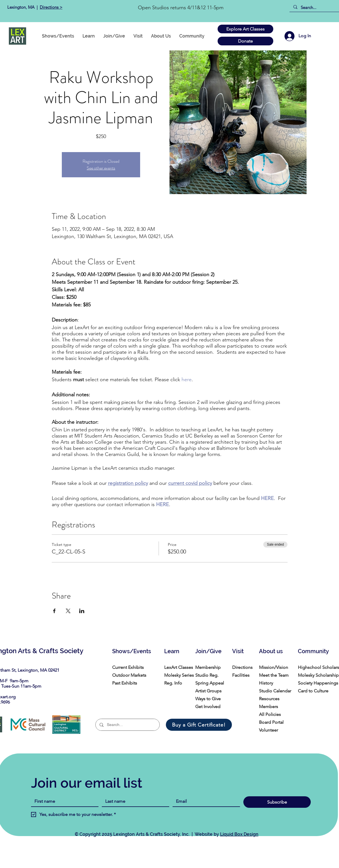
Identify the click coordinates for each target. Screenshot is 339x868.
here (187, 380)
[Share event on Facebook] (54, 611)
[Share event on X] (68, 611)
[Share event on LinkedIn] (82, 611)
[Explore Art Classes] (245, 29)
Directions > (51, 7)
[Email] (205, 801)
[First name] (63, 801)
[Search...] (316, 7)
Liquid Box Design (239, 834)
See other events (101, 168)
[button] (192, 36)
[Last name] (134, 801)
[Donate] (245, 41)
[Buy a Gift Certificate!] (199, 725)
